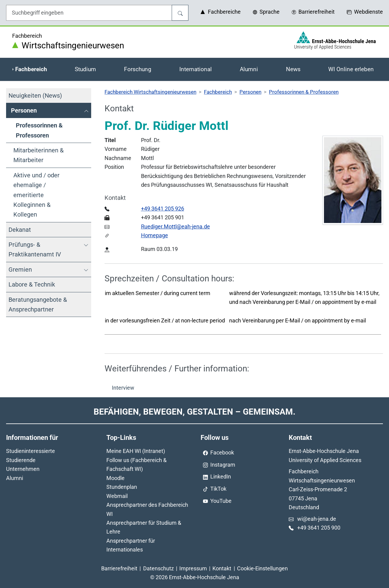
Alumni (15, 478)
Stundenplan (122, 487)
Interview (123, 388)
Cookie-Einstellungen (262, 568)
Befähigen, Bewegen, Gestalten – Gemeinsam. (194, 412)
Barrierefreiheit (119, 568)
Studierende (21, 460)
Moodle (115, 478)
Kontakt (222, 568)
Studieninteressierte (31, 451)
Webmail (117, 496)
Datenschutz (158, 568)
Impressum (193, 568)
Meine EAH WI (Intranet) (136, 451)
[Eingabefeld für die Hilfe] (89, 13)
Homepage (155, 235)
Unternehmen (23, 469)
